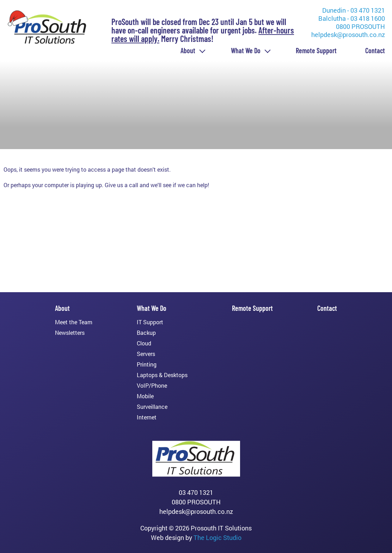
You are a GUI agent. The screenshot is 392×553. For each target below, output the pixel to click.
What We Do (246, 50)
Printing (147, 364)
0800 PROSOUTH (360, 26)
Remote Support (316, 50)
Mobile (145, 396)
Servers (146, 354)
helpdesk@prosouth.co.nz (348, 35)
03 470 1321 (196, 492)
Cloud (144, 343)
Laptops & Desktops (162, 375)
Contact (375, 50)
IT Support (150, 322)
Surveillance (152, 407)
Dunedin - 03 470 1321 (354, 10)
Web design (167, 537)
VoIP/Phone (152, 386)
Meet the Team (74, 322)
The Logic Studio (218, 537)
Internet (147, 417)
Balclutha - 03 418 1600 (352, 18)
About (188, 50)
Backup (146, 333)
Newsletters (70, 333)
